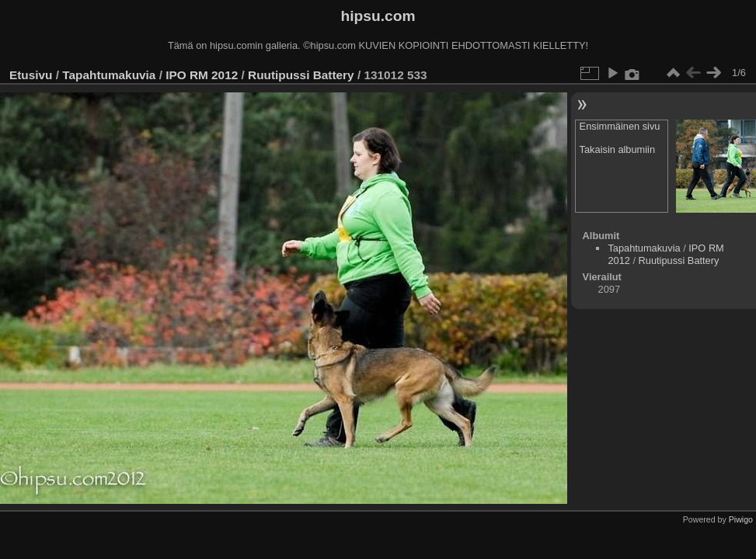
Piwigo (741, 519)
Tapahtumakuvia (109, 75)
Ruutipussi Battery (301, 75)
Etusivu (31, 75)
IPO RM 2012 (202, 75)
